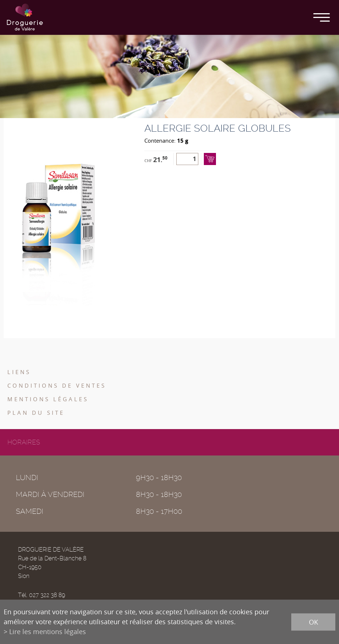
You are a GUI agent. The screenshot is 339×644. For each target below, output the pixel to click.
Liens (19, 372)
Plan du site (36, 413)
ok (313, 622)
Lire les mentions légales (48, 632)
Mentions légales (48, 399)
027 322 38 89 (47, 595)
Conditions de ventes (57, 385)
